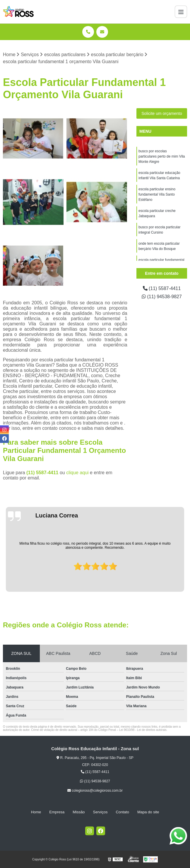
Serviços (100, 812)
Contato (122, 812)
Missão (79, 812)
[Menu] (181, 12)
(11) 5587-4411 (43, 473)
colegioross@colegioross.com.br (95, 791)
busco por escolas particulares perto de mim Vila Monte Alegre (162, 156)
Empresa (57, 812)
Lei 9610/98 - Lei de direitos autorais (143, 730)
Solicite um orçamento (162, 113)
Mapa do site (148, 812)
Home (36, 812)
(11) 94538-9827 (162, 297)
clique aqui (77, 473)
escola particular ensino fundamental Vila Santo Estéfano (157, 194)
